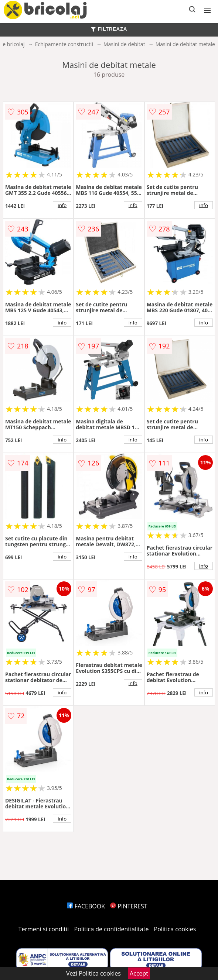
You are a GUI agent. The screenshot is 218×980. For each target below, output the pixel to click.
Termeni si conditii (44, 929)
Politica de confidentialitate (112, 929)
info (62, 205)
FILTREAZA (109, 29)
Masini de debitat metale (185, 44)
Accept (139, 973)
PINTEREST (129, 906)
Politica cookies (175, 929)
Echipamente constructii (64, 44)
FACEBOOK (86, 906)
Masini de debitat (124, 44)
